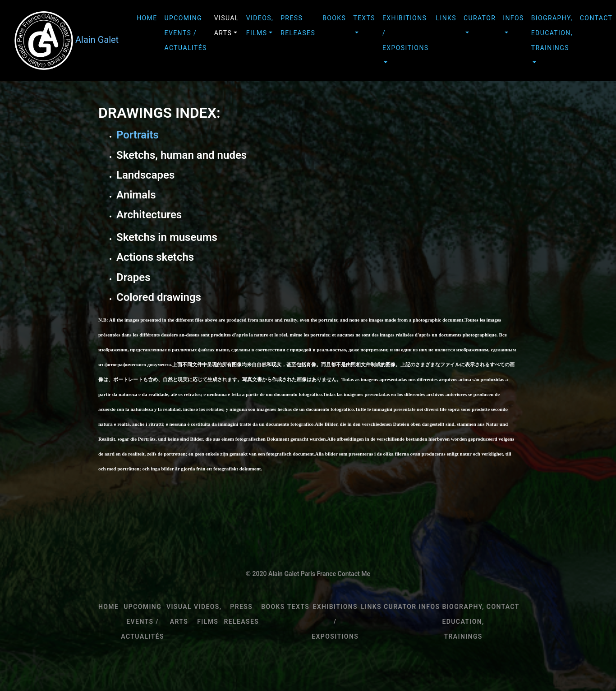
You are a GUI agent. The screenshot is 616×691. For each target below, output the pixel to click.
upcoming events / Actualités (186, 33)
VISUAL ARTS (227, 25)
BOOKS (334, 18)
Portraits (138, 135)
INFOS (513, 18)
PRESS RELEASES (298, 25)
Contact (503, 607)
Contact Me (354, 574)
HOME (147, 18)
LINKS (446, 18)
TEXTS (364, 18)
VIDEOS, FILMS (260, 25)
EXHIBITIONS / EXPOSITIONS (406, 33)
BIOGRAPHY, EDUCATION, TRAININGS (552, 33)
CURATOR (480, 18)
